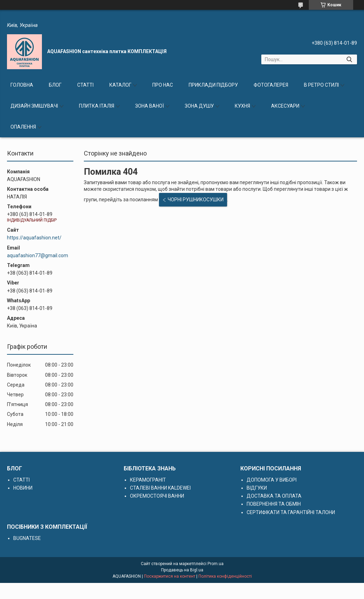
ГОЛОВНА (22, 85)
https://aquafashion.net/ (34, 238)
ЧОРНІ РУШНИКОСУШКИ (196, 200)
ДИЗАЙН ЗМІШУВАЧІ (34, 106)
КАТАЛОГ (120, 85)
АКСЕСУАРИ (285, 106)
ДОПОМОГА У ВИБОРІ (272, 480)
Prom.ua (216, 564)
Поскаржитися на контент (170, 576)
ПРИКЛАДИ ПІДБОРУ (213, 85)
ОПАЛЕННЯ (23, 127)
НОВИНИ (23, 488)
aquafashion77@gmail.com (38, 255)
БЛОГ (55, 85)
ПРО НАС (163, 85)
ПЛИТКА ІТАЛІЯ (97, 106)
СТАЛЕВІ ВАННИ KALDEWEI (160, 488)
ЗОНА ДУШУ (199, 106)
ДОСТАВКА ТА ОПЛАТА (274, 496)
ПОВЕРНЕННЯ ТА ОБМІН (274, 504)
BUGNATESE (27, 538)
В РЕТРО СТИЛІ (321, 85)
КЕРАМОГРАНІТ (148, 480)
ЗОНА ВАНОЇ (150, 106)
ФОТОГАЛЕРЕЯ (271, 85)
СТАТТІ (85, 85)
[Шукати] (349, 59)
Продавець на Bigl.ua (182, 570)
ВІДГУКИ (257, 488)
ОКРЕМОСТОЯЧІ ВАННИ (157, 496)
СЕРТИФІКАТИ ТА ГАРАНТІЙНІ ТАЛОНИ (291, 512)
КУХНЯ (242, 106)
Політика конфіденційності (225, 576)
